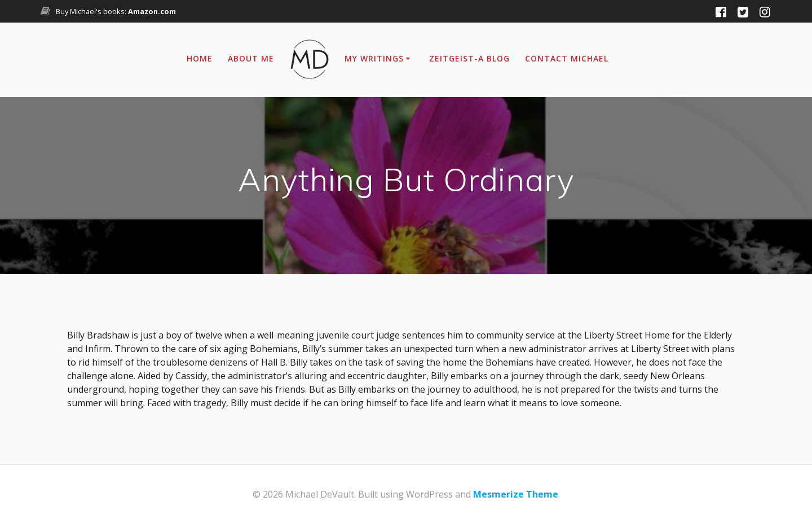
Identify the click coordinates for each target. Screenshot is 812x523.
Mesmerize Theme (516, 494)
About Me (251, 58)
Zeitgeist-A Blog (469, 58)
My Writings (374, 58)
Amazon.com (152, 11)
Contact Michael (567, 58)
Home (200, 58)
